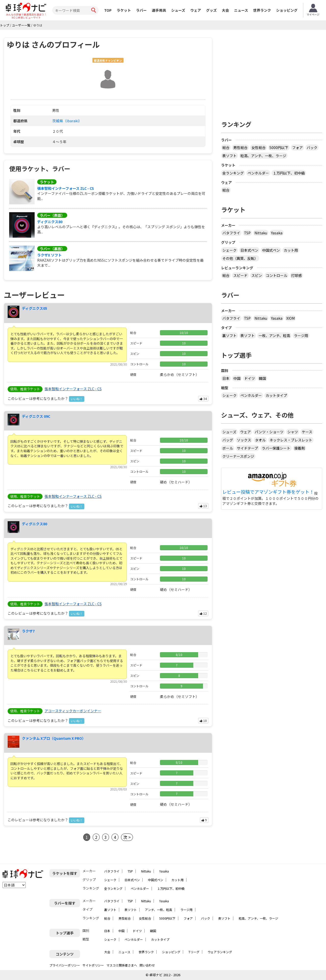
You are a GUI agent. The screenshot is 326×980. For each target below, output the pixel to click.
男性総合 (240, 147)
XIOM (290, 318)
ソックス (244, 440)
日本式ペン (249, 250)
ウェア (196, 10)
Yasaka (277, 233)
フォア (297, 147)
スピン (257, 275)
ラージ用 (301, 335)
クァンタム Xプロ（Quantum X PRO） (54, 738)
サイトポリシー (93, 965)
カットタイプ (276, 395)
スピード (240, 275)
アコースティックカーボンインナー (73, 711)
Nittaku (261, 233)
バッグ (228, 440)
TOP (108, 10)
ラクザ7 (28, 631)
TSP (247, 233)
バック (312, 147)
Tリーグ (194, 952)
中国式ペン (271, 250)
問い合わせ (147, 965)
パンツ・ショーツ (269, 432)
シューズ (178, 10)
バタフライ (231, 233)
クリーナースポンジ (238, 456)
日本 (226, 378)
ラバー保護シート (276, 448)
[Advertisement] (272, 73)
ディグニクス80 (50, 222)
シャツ (293, 432)
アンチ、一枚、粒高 (159, 910)
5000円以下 (279, 147)
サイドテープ (247, 448)
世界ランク (262, 10)
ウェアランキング (220, 952)
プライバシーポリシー (65, 965)
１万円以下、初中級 (289, 173)
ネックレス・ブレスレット (291, 440)
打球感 (296, 275)
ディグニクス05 (35, 308)
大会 (225, 10)
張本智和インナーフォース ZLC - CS (66, 188)
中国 (237, 378)
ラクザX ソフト (49, 255)
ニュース (241, 10)
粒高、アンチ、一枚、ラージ (263, 156)
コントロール (277, 275)
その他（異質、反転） (240, 258)
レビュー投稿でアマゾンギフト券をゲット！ (268, 492)
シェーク (229, 250)
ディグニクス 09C (36, 416)
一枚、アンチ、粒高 (274, 335)
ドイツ (250, 378)
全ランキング (233, 173)
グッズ (211, 10)
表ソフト (229, 156)
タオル (260, 440)
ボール (228, 448)
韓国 (262, 378)
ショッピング (287, 10)
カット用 (291, 250)
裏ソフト (229, 335)
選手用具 (159, 10)
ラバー (141, 10)
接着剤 (300, 448)
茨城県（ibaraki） (67, 121)
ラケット (124, 10)
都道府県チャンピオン (108, 61)
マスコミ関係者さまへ (122, 965)
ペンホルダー (258, 173)
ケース (307, 432)
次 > (127, 837)
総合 (226, 147)
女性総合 (259, 147)
